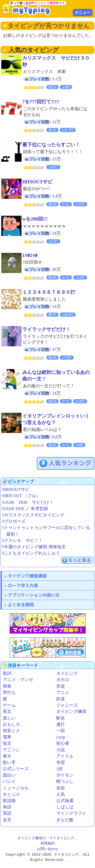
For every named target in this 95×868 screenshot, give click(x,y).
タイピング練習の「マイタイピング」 (48, 838)
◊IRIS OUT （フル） (21, 496)
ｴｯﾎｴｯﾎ (30, 256)
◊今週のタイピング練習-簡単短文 (34, 547)
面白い (9, 775)
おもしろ (11, 724)
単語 (7, 807)
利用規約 (48, 844)
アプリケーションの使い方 (34, 595)
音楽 (61, 686)
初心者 (63, 743)
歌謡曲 (9, 801)
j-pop (61, 737)
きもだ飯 (65, 820)
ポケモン (65, 775)
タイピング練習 (71, 712)
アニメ (63, 693)
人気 (61, 794)
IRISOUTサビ (37, 182)
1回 (59, 769)
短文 (7, 743)
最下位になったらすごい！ (51, 145)
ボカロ (63, 680)
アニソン (11, 750)
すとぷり (11, 794)
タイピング (67, 673)
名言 (7, 820)
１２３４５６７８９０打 (49, 292)
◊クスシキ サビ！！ (22, 540)
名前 (61, 788)
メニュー (83, 12)
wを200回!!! (35, 219)
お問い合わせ (48, 849)
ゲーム (9, 705)
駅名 (61, 718)
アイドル (65, 756)
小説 (61, 750)
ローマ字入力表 (23, 585)
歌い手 (9, 763)
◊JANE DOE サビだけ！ (28, 502)
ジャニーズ (67, 705)
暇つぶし (65, 781)
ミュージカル (16, 788)
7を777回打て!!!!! (41, 102)
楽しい (9, 718)
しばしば (65, 807)
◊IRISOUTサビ (16, 489)
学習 (61, 763)
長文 (7, 712)
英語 (7, 813)
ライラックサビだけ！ (46, 329)
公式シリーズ (16, 769)
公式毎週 (65, 801)
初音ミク (11, 731)
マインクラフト (71, 813)
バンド (9, 781)
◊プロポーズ (14, 521)
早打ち (9, 693)
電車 (7, 737)
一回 (61, 731)
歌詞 (7, 673)
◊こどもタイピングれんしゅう (31, 553)
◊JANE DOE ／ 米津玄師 (25, 509)
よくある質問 (21, 605)
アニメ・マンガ (18, 680)
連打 (61, 724)
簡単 (7, 686)
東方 (7, 756)
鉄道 (61, 699)
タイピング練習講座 (27, 576)
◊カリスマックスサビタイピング (33, 515)
